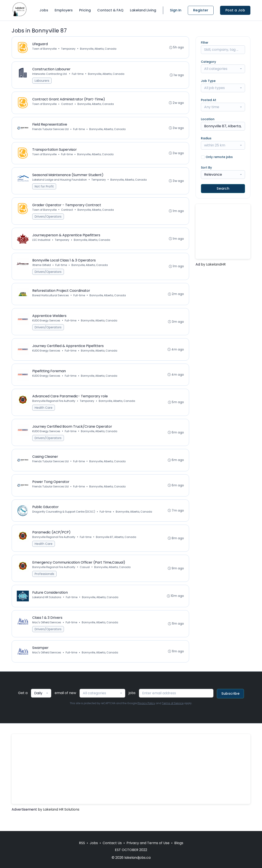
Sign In (176, 10)
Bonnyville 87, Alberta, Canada (116, 548)
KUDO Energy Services (46, 327)
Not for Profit (44, 190)
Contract (67, 105)
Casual (85, 579)
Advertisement (24, 823)
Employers (64, 10)
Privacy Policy (146, 717)
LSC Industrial (42, 244)
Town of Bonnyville (45, 49)
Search (223, 188)
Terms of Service (173, 717)
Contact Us (112, 843)
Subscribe (230, 707)
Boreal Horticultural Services (51, 301)
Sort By (206, 167)
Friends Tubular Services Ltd (51, 131)
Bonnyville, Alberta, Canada (98, 49)
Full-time (78, 75)
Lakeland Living (143, 10)
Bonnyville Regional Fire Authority (54, 409)
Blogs (179, 843)
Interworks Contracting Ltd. (50, 75)
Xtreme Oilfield (42, 270)
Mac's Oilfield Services (47, 635)
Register (201, 10)
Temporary (69, 49)
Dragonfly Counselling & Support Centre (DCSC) (64, 522)
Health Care (44, 416)
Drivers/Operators (48, 220)
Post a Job (235, 10)
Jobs (44, 10)
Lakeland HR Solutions (47, 609)
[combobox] (223, 69)
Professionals (45, 585)
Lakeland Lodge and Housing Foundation (60, 183)
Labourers (42, 81)
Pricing (85, 10)
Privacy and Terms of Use (148, 843)
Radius (206, 138)
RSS (82, 843)
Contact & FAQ (110, 10)
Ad (198, 264)
